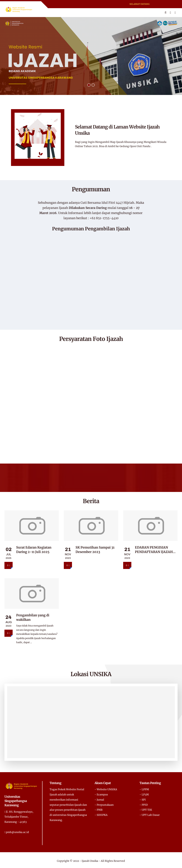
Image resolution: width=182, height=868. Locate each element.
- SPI (143, 800)
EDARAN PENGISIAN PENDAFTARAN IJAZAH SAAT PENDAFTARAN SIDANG (154, 550)
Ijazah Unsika (90, 861)
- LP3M (144, 795)
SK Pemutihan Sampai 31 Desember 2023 (95, 550)
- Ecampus (101, 795)
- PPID (144, 805)
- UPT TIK (146, 810)
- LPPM (144, 789)
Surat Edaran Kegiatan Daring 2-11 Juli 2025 (34, 550)
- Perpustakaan (104, 805)
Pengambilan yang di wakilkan (33, 617)
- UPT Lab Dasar (150, 815)
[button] (89, 85)
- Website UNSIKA (106, 789)
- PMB (99, 810)
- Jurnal (99, 800)
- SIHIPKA (101, 815)
